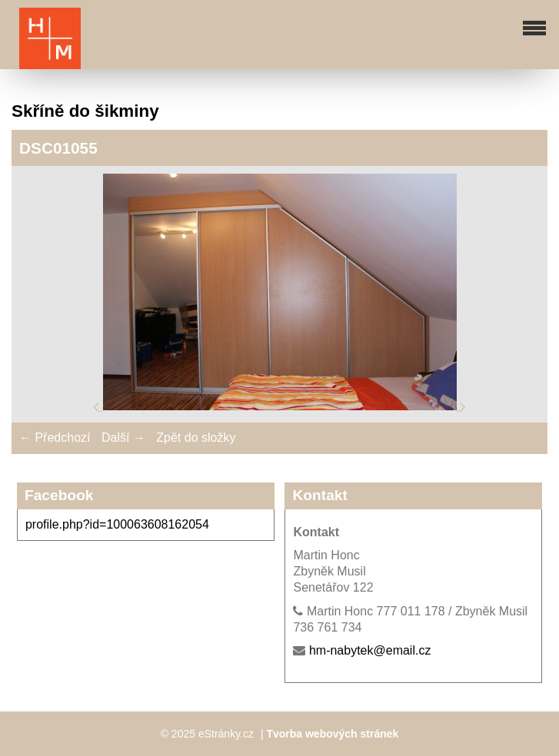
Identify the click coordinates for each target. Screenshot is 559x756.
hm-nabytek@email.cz (370, 650)
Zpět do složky (196, 438)
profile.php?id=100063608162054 (117, 524)
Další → (123, 438)
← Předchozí (55, 438)
